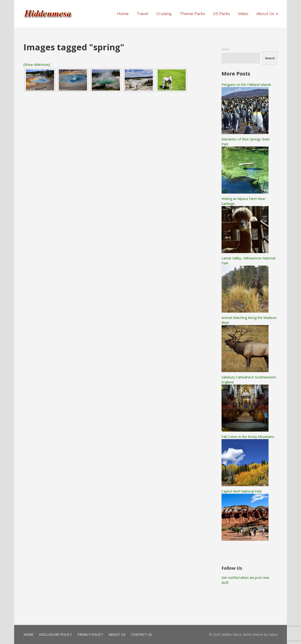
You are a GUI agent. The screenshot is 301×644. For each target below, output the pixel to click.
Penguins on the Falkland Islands (246, 85)
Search (225, 49)
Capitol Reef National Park (242, 491)
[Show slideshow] (37, 65)
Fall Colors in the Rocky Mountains (248, 437)
